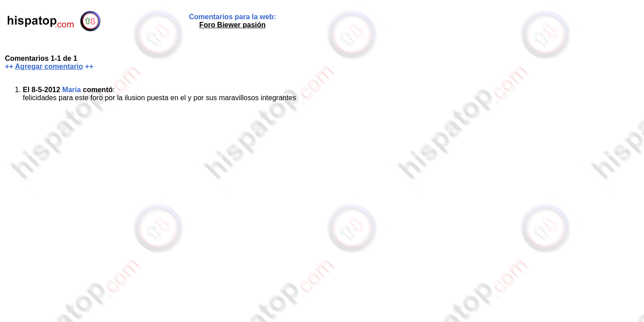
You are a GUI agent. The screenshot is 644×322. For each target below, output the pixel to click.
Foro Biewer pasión (233, 25)
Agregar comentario (49, 66)
